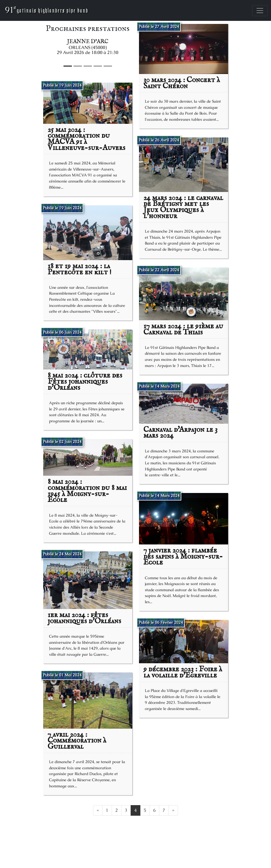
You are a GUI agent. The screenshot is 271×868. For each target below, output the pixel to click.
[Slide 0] (68, 66)
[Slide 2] (88, 66)
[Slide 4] (108, 66)
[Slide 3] (98, 66)
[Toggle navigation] (260, 11)
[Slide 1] (78, 66)
